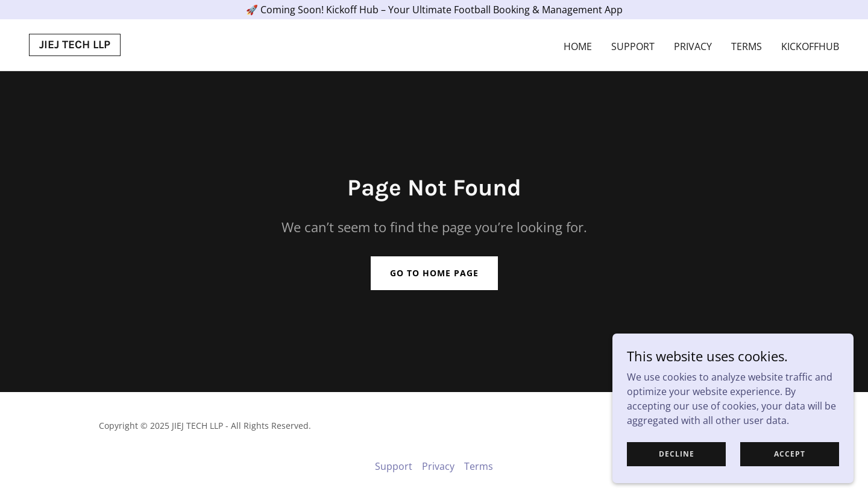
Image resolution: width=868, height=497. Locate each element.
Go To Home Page (434, 273)
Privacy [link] (693, 46)
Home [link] (578, 46)
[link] (75, 45)
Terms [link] (747, 46)
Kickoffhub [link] (810, 46)
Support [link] (633, 46)
